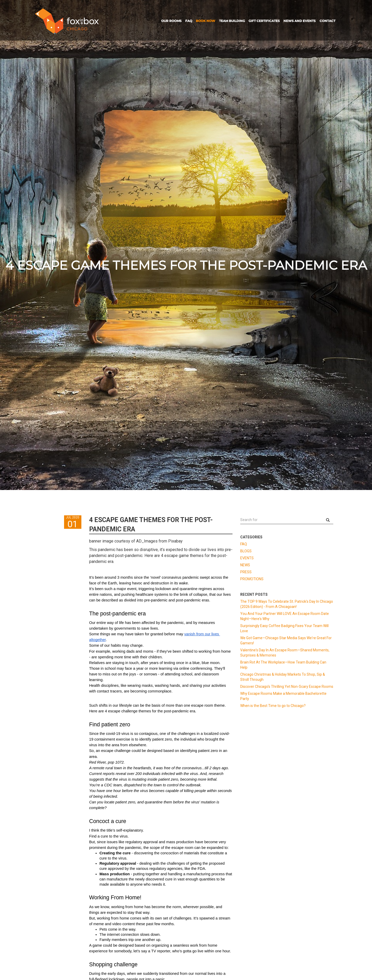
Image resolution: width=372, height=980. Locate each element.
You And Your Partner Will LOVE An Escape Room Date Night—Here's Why (285, 616)
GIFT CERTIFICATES (264, 21)
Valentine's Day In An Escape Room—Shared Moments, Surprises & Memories (285, 653)
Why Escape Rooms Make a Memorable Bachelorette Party (283, 696)
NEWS (245, 565)
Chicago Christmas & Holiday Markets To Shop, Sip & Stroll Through (283, 677)
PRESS (246, 572)
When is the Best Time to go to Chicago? (273, 706)
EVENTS (247, 558)
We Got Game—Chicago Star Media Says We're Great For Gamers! (286, 640)
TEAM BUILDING (232, 21)
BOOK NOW (206, 21)
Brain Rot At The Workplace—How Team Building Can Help (283, 665)
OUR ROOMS (171, 21)
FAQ (189, 21)
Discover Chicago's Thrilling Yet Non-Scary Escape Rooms (287, 687)
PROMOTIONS (252, 579)
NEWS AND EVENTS (300, 21)
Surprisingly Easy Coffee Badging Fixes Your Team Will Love (284, 628)
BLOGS (246, 551)
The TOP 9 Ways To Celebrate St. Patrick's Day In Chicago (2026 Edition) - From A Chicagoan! (287, 604)
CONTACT (327, 21)
